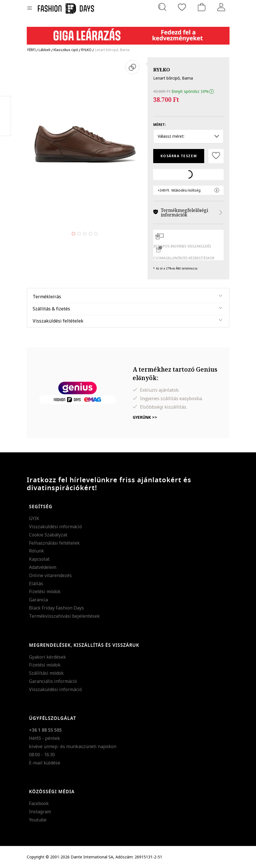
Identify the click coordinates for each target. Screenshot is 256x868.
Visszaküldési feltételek (58, 321)
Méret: (160, 125)
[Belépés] (221, 7)
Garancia (38, 600)
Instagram (40, 812)
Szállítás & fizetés (51, 309)
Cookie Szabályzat (48, 535)
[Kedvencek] (182, 7)
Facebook (39, 803)
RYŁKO (162, 70)
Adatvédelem (43, 567)
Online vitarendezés (50, 575)
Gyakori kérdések (47, 657)
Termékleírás (47, 297)
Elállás (36, 584)
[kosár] (202, 7)
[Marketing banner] (128, 33)
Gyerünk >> (145, 417)
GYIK (34, 518)
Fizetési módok (45, 591)
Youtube (38, 820)
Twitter (5, 127)
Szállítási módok (46, 673)
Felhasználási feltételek (54, 543)
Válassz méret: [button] (189, 136)
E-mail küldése (45, 763)
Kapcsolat (39, 559)
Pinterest (5, 116)
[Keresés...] (162, 7)
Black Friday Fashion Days (56, 608)
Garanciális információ (53, 681)
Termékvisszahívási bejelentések (64, 616)
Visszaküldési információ (55, 527)
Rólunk (36, 551)
